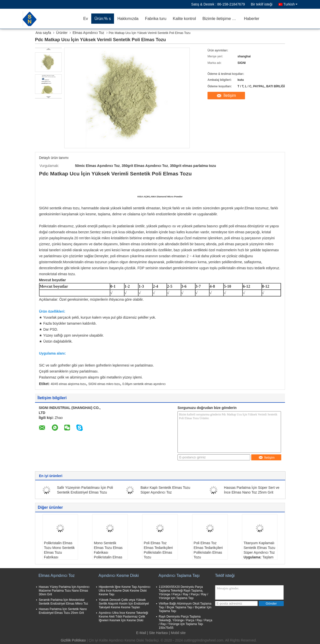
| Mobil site (177, 633)
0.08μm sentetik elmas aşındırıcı (144, 384)
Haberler (252, 19)
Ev (86, 19)
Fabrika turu (156, 19)
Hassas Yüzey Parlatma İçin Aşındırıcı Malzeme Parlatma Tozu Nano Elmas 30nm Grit (64, 591)
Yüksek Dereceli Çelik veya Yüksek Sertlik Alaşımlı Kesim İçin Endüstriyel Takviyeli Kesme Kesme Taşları (124, 604)
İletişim (230, 95)
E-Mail (141, 633)
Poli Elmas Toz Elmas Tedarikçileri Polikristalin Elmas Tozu (158, 550)
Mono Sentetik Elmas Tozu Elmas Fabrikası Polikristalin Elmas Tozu (108, 552)
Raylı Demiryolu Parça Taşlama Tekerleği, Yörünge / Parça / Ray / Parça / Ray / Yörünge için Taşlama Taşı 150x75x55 (185, 622)
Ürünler (62, 33)
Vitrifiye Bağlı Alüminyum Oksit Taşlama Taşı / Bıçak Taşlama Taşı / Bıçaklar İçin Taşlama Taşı (185, 607)
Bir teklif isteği (261, 4)
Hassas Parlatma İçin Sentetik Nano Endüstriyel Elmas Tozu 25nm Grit (63, 611)
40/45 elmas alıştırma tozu (68, 384)
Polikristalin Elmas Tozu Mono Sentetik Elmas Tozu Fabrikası (59, 550)
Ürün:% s (103, 19)
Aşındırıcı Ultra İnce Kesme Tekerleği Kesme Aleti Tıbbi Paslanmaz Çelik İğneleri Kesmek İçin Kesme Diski (123, 617)
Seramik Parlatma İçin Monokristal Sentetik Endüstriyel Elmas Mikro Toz (63, 602)
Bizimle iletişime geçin (222, 19)
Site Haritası (158, 633)
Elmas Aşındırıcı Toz (88, 33)
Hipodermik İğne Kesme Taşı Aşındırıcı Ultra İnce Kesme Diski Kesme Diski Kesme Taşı (125, 591)
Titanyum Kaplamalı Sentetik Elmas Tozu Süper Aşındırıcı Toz (259, 548)
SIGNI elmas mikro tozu (104, 384)
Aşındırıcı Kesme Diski (119, 576)
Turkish (290, 4)
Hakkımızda (128, 19)
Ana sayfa (43, 33)
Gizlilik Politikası (73, 640)
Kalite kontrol (184, 19)
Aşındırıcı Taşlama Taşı (179, 576)
